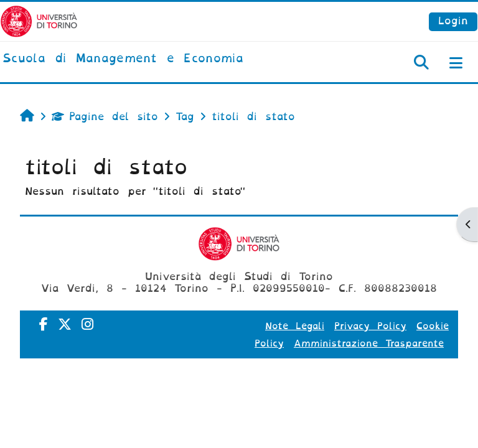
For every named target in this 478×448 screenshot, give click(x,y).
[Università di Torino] (39, 21)
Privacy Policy (370, 326)
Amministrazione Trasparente (369, 343)
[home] (123, 59)
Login (453, 21)
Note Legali (295, 326)
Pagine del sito (105, 117)
